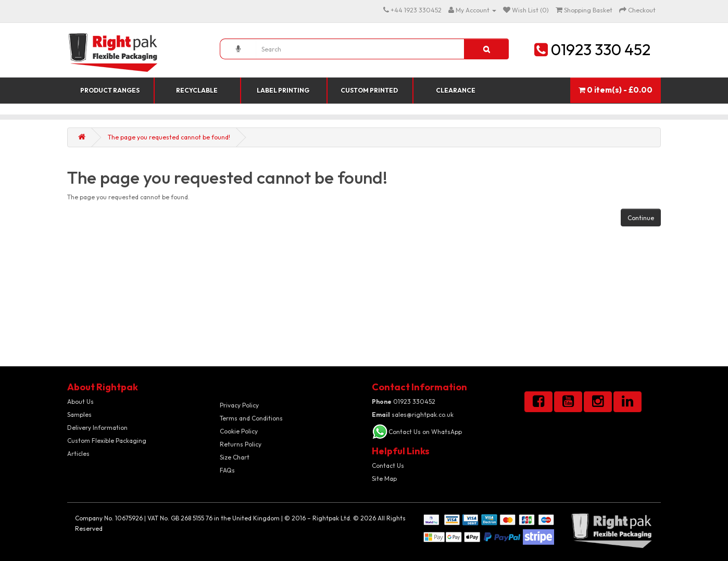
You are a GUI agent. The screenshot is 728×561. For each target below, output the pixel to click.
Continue (641, 218)
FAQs (227, 470)
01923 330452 (404, 401)
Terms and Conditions (251, 418)
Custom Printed (369, 90)
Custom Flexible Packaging (107, 441)
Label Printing (283, 90)
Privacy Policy (239, 405)
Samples (79, 415)
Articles (78, 454)
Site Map (384, 479)
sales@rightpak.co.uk (413, 415)
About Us (80, 401)
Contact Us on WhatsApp (425, 432)
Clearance (456, 90)
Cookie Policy (239, 431)
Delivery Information (97, 428)
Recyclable (197, 90)
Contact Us (388, 466)
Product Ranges (110, 90)
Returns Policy (241, 444)
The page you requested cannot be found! (169, 137)
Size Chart (235, 457)
